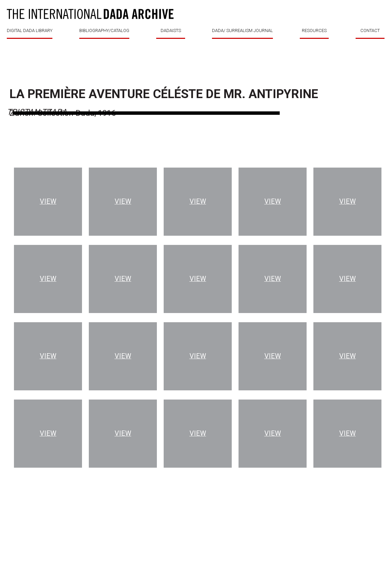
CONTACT (370, 30)
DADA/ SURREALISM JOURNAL (242, 30)
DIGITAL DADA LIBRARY (30, 30)
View (48, 201)
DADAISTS (171, 30)
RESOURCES (314, 30)
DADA (90, 14)
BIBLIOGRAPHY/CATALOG (104, 30)
